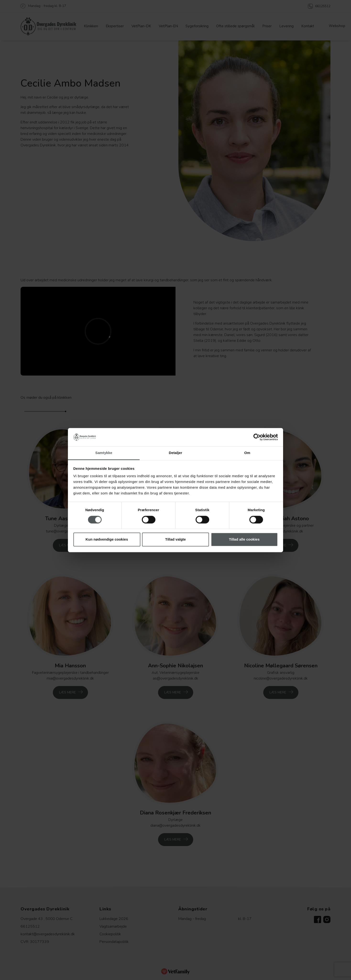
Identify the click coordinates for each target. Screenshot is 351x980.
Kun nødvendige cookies (107, 540)
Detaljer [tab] (175, 453)
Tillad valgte (175, 540)
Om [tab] (247, 453)
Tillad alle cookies (244, 540)
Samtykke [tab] (104, 453)
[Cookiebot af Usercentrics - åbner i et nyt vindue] (257, 437)
